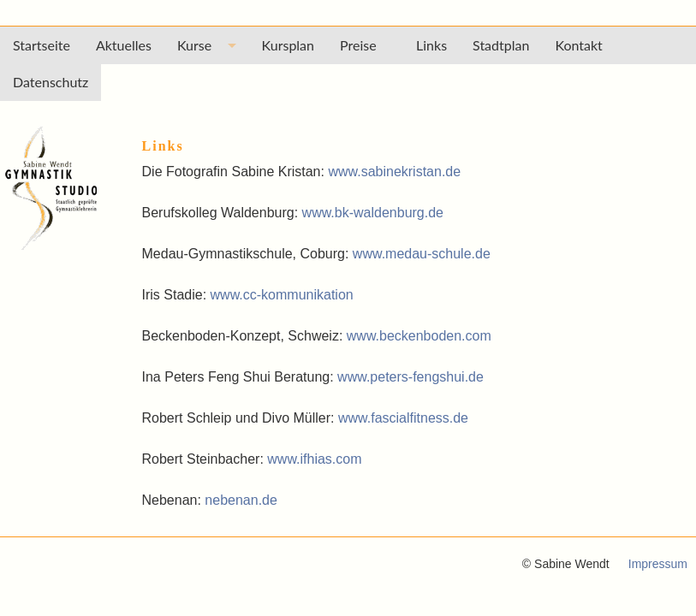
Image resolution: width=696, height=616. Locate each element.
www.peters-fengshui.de (410, 377)
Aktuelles (124, 45)
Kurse (194, 45)
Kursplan (288, 45)
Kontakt (578, 45)
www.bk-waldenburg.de (373, 213)
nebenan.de (241, 500)
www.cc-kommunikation (282, 295)
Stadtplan (501, 45)
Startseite (42, 45)
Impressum (658, 564)
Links (431, 45)
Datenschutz (51, 82)
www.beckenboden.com (419, 336)
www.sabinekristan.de (394, 172)
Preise (365, 45)
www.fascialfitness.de (403, 418)
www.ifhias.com (314, 459)
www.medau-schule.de (422, 254)
